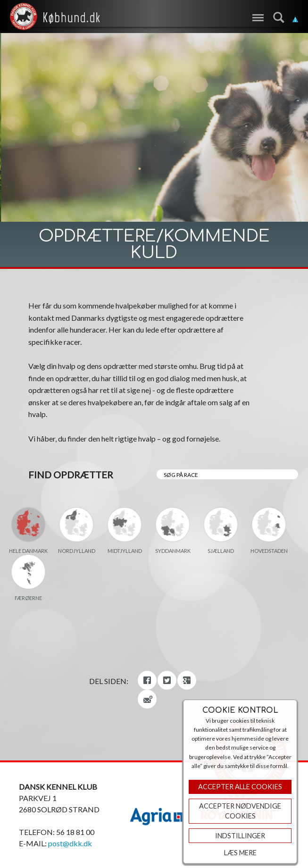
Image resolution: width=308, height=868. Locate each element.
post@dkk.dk (70, 843)
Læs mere (240, 853)
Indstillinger (240, 836)
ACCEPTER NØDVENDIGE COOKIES (240, 811)
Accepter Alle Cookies (240, 787)
